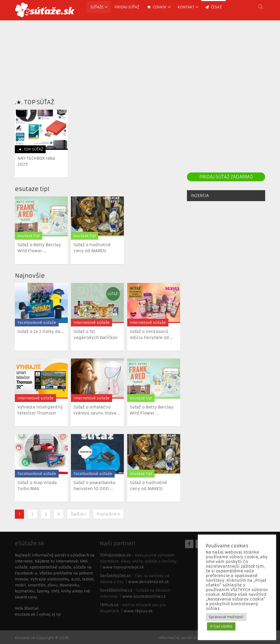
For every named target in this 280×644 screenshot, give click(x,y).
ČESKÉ (214, 7)
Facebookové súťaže (37, 323)
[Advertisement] (140, 57)
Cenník (157, 7)
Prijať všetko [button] (221, 626)
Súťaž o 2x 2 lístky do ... (41, 332)
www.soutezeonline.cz (144, 596)
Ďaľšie (78, 514)
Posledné (108, 514)
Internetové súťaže (92, 323)
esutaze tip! (32, 189)
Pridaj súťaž (127, 7)
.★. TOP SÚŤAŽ (35, 102)
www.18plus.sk (138, 611)
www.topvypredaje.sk (123, 567)
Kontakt (186, 7)
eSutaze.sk (25, 638)
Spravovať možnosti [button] (226, 617)
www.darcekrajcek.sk (148, 582)
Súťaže (97, 7)
